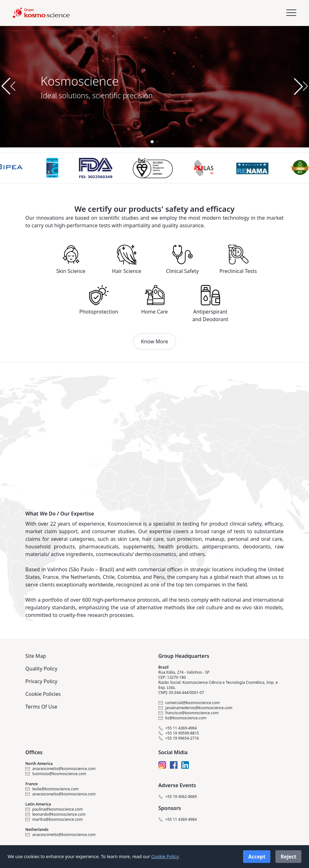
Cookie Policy (165, 856)
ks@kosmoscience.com (183, 718)
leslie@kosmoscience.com (52, 789)
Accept (257, 857)
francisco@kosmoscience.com (189, 713)
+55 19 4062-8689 (178, 797)
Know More (154, 341)
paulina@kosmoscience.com (54, 809)
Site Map (36, 656)
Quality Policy (41, 669)
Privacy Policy (41, 681)
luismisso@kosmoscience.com (56, 774)
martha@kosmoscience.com (54, 819)
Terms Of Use (41, 707)
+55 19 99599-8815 (179, 733)
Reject (288, 857)
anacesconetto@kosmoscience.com (61, 769)
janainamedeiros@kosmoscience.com (196, 708)
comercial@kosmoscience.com (189, 703)
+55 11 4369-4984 (178, 728)
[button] (301, 86)
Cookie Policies (43, 694)
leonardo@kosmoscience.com (55, 814)
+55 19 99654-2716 (179, 738)
